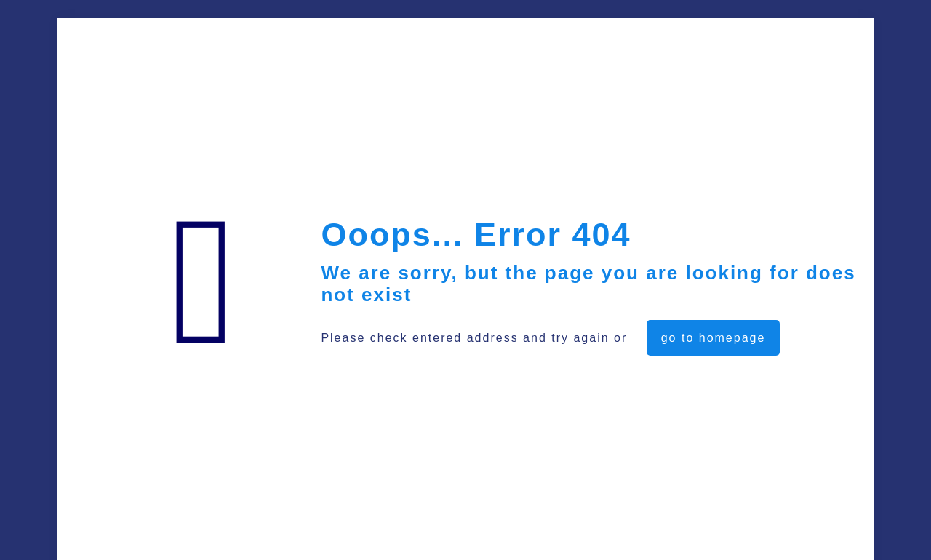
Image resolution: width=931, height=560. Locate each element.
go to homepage (714, 338)
